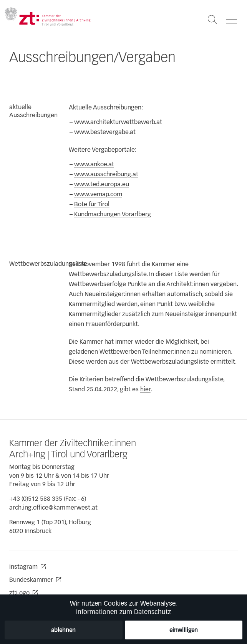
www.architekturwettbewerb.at (118, 122)
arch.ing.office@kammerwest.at (53, 507)
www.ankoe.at (94, 164)
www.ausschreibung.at (106, 174)
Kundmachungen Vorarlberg (113, 214)
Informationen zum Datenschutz (123, 612)
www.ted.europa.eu (102, 184)
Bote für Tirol (92, 204)
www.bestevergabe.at (105, 132)
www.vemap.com (98, 194)
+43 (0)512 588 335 (36, 499)
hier (145, 389)
